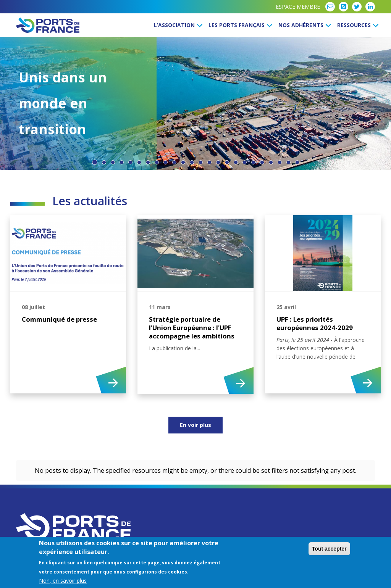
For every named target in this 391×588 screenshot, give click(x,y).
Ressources (357, 25)
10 (174, 162)
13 (201, 162)
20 (262, 162)
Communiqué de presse (59, 319)
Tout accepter (329, 549)
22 (280, 162)
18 (245, 162)
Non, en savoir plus (63, 581)
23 (288, 162)
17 (236, 162)
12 (192, 162)
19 (253, 162)
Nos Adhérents (304, 25)
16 (227, 162)
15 (218, 162)
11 (183, 162)
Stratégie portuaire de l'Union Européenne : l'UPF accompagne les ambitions (192, 328)
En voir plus (195, 425)
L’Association (177, 25)
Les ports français (239, 25)
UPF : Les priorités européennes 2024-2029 (315, 323)
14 (209, 162)
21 (271, 162)
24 (297, 162)
